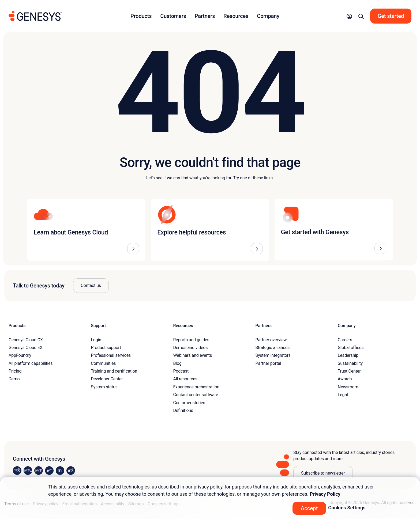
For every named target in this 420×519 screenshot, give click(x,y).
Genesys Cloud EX (26, 348)
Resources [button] (236, 16)
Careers (345, 340)
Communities (103, 363)
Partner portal (268, 363)
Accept (309, 508)
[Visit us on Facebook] (49, 471)
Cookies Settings (347, 508)
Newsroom (348, 387)
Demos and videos (190, 348)
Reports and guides (191, 340)
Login (96, 340)
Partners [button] (205, 16)
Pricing (15, 371)
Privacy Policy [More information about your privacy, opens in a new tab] (325, 494)
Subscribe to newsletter (323, 473)
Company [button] (268, 16)
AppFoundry (20, 355)
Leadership (348, 355)
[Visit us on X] (39, 471)
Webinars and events (192, 355)
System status (104, 387)
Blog (177, 363)
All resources (185, 379)
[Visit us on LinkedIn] (17, 471)
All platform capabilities (31, 363)
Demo (14, 379)
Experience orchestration (196, 387)
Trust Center (349, 371)
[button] (349, 16)
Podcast (181, 371)
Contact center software (196, 395)
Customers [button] (173, 16)
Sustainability (350, 363)
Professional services (111, 355)
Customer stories (189, 403)
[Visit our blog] (71, 471)
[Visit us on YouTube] (60, 471)
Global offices (351, 348)
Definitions (183, 410)
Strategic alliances (273, 348)
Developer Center (107, 379)
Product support (106, 348)
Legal (343, 395)
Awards (345, 379)
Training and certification (114, 371)
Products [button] (141, 16)
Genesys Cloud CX (26, 340)
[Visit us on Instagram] (28, 471)
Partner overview (271, 340)
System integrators (273, 355)
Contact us (91, 285)
